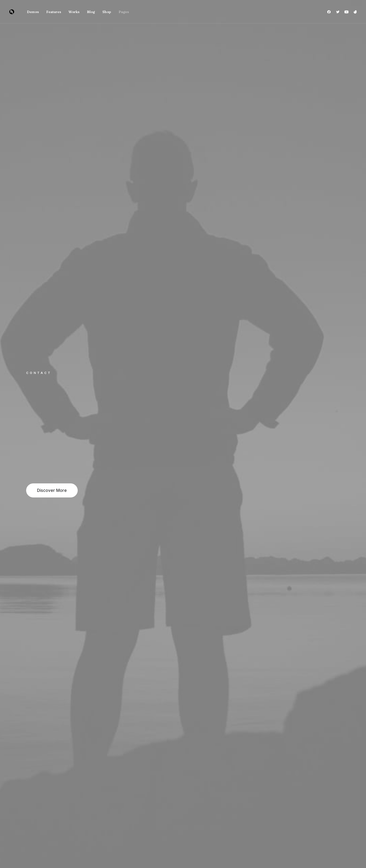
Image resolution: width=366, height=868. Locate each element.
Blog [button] (91, 12)
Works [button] (74, 12)
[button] (330, 12)
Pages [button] (124, 12)
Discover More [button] (52, 490)
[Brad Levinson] (12, 12)
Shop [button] (107, 12)
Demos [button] (33, 12)
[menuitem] (33, 12)
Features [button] (54, 12)
